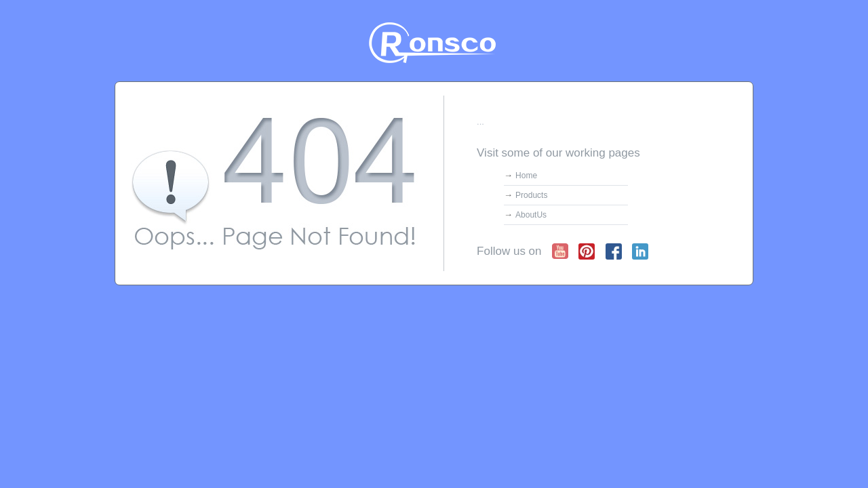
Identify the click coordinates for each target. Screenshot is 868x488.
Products (531, 195)
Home (526, 176)
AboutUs (531, 215)
